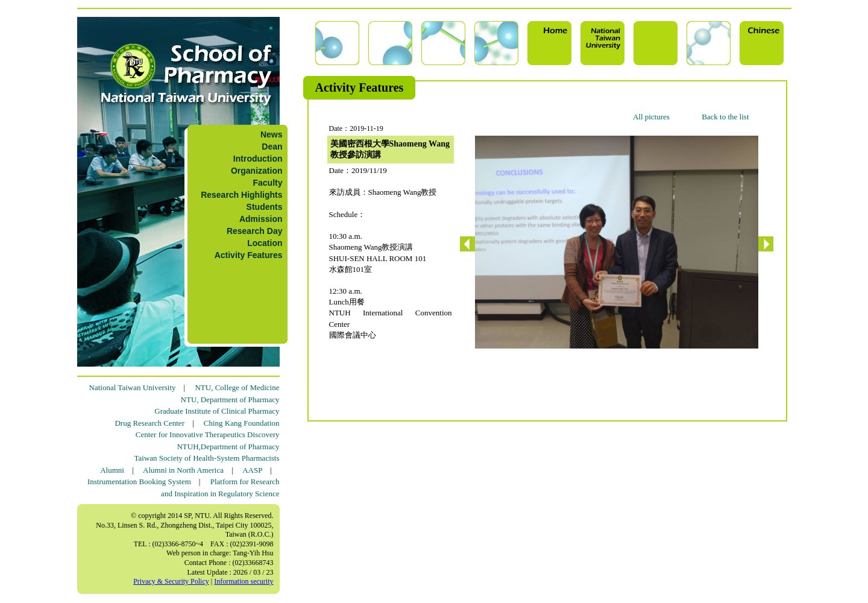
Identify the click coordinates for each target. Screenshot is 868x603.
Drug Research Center (149, 423)
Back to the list (725, 117)
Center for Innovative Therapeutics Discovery (208, 434)
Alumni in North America (183, 470)
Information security (244, 581)
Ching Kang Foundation (242, 423)
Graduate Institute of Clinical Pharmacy (217, 411)
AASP (252, 470)
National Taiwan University (133, 387)
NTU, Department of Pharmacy (230, 399)
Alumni (112, 470)
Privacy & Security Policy (171, 581)
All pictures (651, 117)
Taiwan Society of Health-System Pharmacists (207, 458)
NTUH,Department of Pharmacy (228, 447)
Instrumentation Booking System (139, 481)
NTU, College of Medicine (237, 387)
